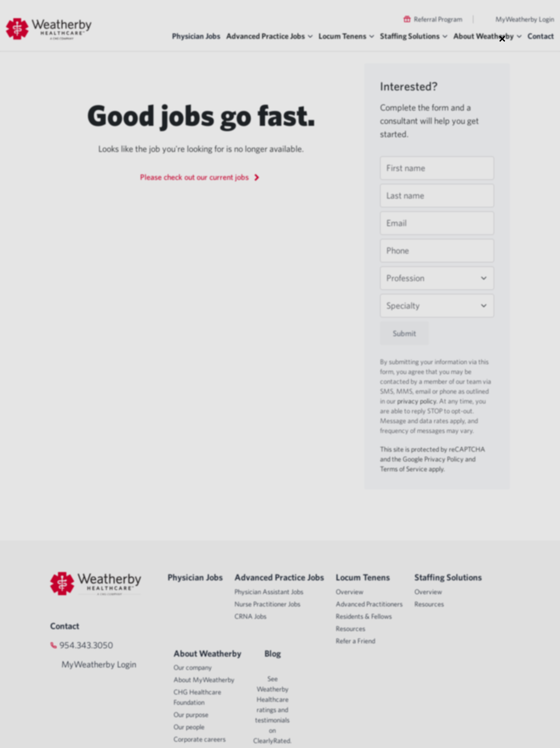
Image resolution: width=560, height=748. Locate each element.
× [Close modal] (502, 38)
